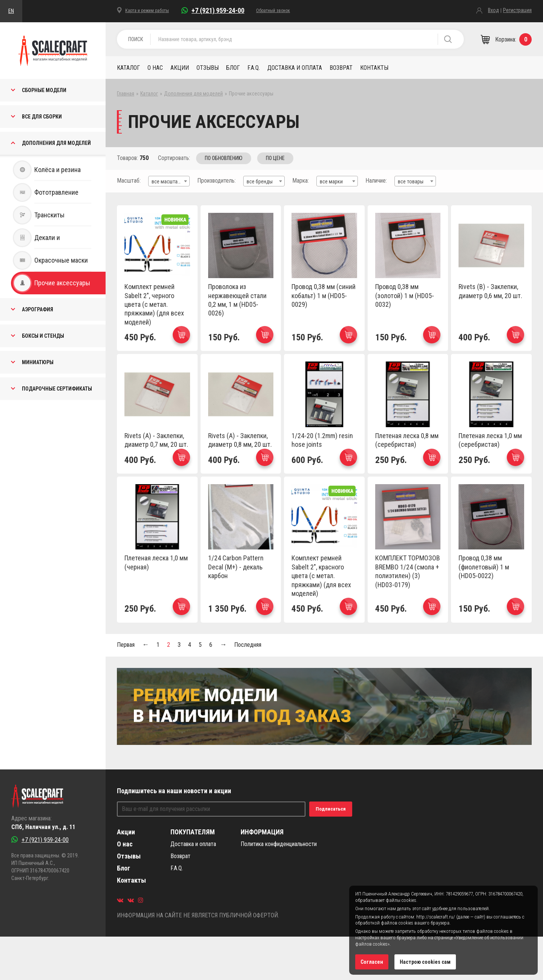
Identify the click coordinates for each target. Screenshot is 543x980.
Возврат (341, 68)
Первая (126, 645)
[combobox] (169, 181)
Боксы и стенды (43, 336)
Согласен (372, 962)
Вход (493, 10)
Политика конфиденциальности (279, 844)
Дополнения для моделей (56, 143)
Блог (233, 68)
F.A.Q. (254, 68)
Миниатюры (38, 362)
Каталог (128, 68)
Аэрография (38, 309)
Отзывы (208, 68)
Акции (180, 68)
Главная (126, 94)
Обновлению (224, 158)
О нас (155, 68)
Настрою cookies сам (425, 962)
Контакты (374, 68)
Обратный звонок (273, 11)
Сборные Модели (44, 90)
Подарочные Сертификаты (57, 389)
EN (11, 11)
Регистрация (517, 10)
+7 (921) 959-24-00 (218, 10)
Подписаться (331, 809)
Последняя (248, 645)
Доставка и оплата (295, 68)
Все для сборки (42, 117)
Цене (275, 158)
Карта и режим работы (147, 11)
